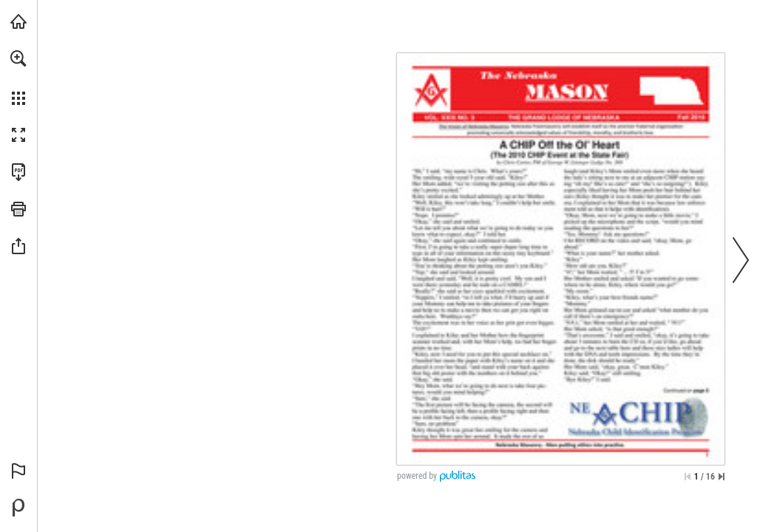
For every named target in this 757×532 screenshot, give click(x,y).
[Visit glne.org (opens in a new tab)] (18, 21)
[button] (18, 58)
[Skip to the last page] (722, 477)
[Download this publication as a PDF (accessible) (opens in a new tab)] (18, 172)
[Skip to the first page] (688, 477)
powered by (417, 476)
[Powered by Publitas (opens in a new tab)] (18, 508)
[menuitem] (18, 78)
